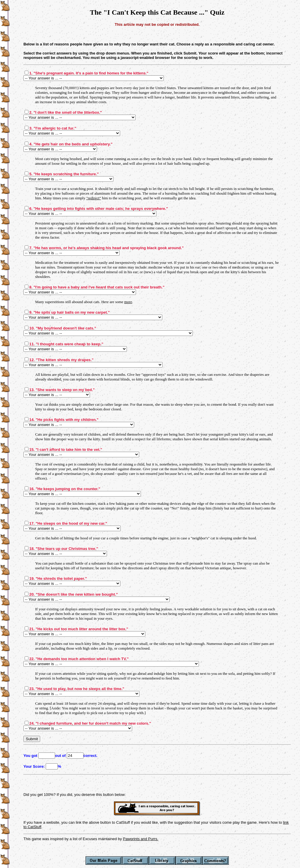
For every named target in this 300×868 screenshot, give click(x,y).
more (128, 302)
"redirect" (93, 198)
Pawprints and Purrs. (141, 839)
